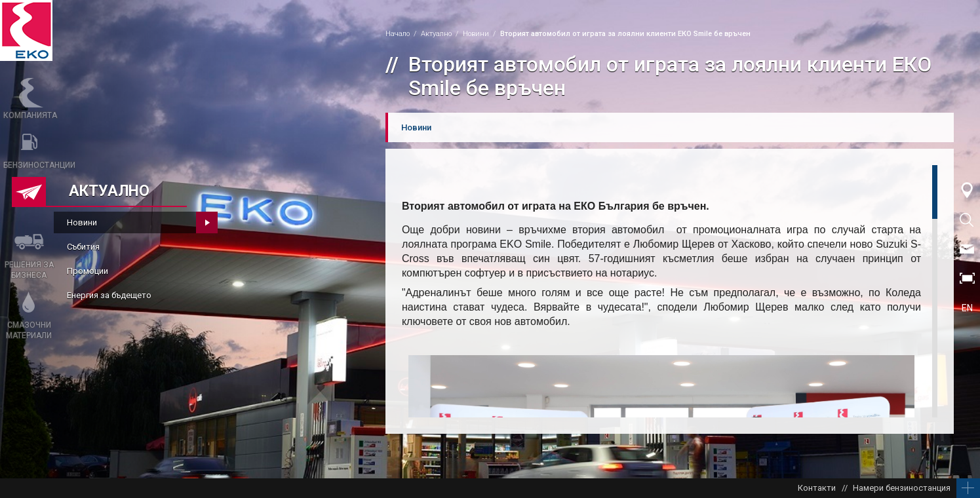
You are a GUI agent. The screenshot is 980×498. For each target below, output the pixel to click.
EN (967, 308)
